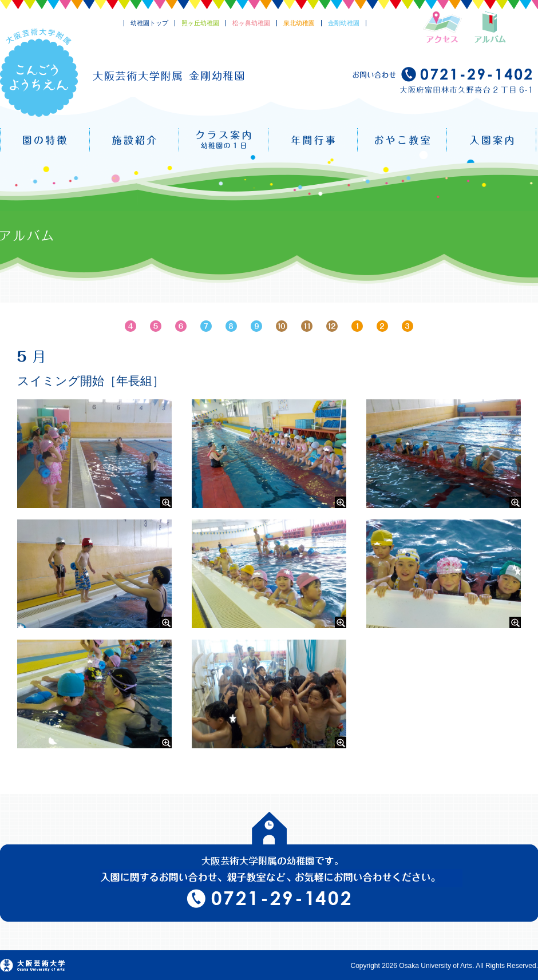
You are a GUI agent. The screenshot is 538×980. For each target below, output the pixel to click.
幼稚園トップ (149, 23)
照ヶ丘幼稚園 (200, 23)
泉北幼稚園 (299, 23)
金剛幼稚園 (344, 23)
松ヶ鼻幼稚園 (251, 23)
